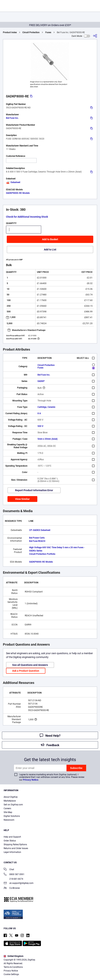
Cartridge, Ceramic (46, 407)
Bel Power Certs (37, 538)
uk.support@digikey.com (19, 883)
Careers (7, 808)
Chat (9, 870)
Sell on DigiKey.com (13, 805)
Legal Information (12, 852)
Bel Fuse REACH (37, 541)
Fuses (48, 32)
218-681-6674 (13, 879)
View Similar (22, 499)
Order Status (10, 841)
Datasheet (13, 182)
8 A (39, 413)
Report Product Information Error (34, 490)
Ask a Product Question (26, 671)
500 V (40, 426)
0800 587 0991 (14, 875)
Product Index (10, 32)
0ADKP (41, 381)
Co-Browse (12, 888)
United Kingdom (13, 956)
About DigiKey (11, 797)
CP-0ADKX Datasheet (40, 530)
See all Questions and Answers (30, 665)
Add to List (50, 250)
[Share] (95, 36)
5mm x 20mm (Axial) (48, 439)
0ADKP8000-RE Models (18, 193)
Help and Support (12, 837)
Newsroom (9, 820)
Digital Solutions (12, 816)
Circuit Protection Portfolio (42, 554)
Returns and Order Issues (16, 848)
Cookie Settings (11, 974)
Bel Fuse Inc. (12, 118)
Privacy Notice (31, 780)
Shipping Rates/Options (15, 845)
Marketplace (10, 801)
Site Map (8, 812)
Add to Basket (50, 239)
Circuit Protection (31, 32)
